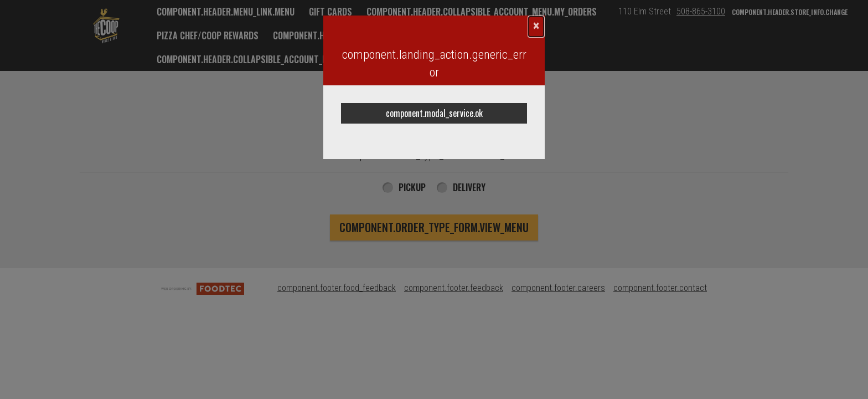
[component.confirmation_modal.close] (536, 27)
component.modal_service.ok (434, 113)
